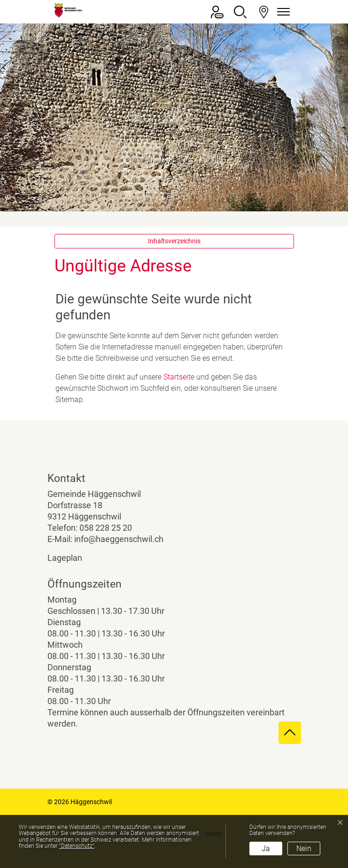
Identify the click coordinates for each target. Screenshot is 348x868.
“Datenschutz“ (77, 846)
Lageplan (73, 558)
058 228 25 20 (106, 528)
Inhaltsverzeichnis (174, 241)
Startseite (179, 377)
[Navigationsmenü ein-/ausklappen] (282, 12)
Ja (266, 849)
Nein (304, 849)
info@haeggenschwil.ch (119, 539)
